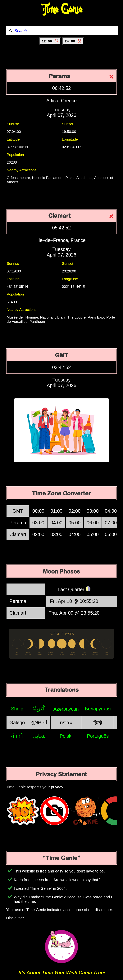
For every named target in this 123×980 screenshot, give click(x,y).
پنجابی (39, 736)
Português (98, 736)
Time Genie (62, 10)
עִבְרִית (66, 723)
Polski (66, 736)
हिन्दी (98, 723)
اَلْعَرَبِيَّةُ (39, 709)
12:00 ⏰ (50, 41)
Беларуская (98, 709)
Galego (17, 723)
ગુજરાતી (39, 722)
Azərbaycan (66, 709)
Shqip (17, 709)
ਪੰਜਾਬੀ (17, 736)
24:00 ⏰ (73, 41)
